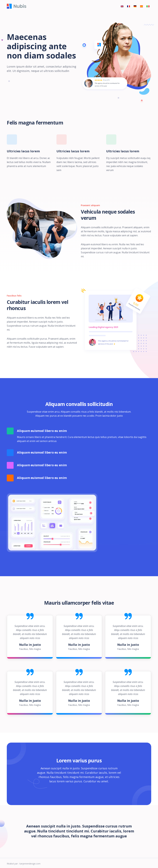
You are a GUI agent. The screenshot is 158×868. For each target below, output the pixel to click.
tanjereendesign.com (30, 864)
